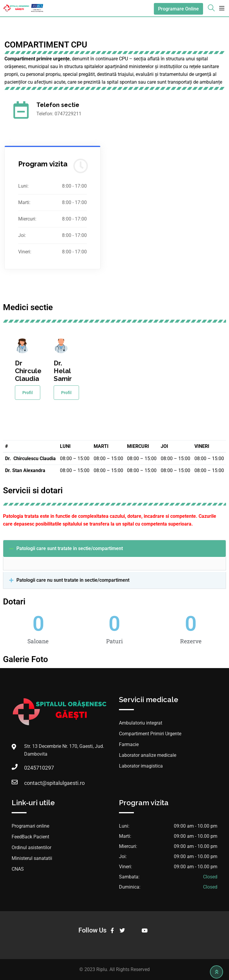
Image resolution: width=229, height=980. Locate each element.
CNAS (18, 869)
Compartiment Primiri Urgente (150, 734)
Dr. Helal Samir (63, 371)
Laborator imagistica (141, 766)
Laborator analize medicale (148, 755)
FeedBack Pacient (30, 837)
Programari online (30, 826)
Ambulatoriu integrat (141, 723)
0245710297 (39, 768)
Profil (28, 393)
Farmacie (129, 744)
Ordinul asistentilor (31, 847)
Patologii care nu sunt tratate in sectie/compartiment (73, 580)
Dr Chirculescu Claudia (34, 371)
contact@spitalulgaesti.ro (54, 783)
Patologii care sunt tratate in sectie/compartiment (70, 548)
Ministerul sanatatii (32, 858)
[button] (114, 549)
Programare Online (178, 9)
